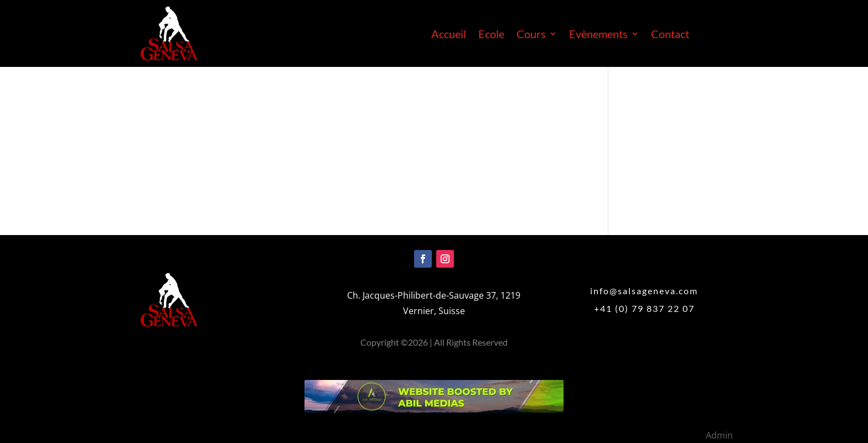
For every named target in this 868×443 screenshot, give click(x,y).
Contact (670, 35)
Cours (531, 35)
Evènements (598, 35)
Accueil (449, 35)
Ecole (491, 35)
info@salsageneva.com (644, 291)
